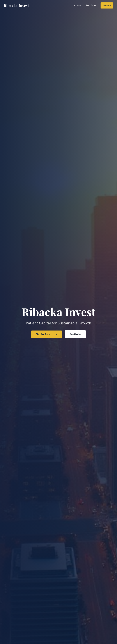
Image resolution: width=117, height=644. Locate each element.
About (77, 5)
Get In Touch (47, 334)
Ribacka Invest (16, 5)
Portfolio (91, 5)
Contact (107, 5)
